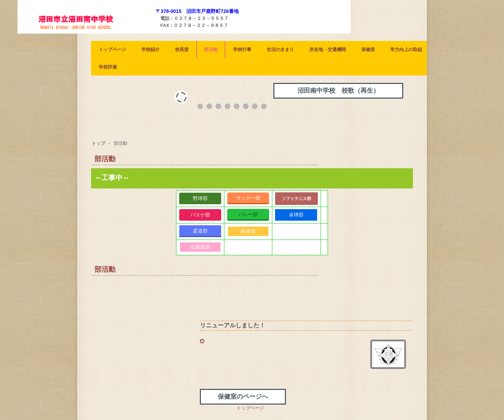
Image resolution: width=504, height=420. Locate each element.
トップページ (112, 49)
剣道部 (248, 231)
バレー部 (248, 214)
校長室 (182, 49)
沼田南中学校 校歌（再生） (338, 91)
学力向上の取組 (406, 49)
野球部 (200, 198)
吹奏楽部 (200, 247)
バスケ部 (200, 215)
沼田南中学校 (87, 32)
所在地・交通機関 (328, 49)
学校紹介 (150, 49)
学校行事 (242, 49)
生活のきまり (280, 49)
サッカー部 (248, 198)
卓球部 (296, 215)
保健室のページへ (243, 397)
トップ (99, 143)
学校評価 (108, 67)
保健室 (368, 49)
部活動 (211, 49)
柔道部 (200, 231)
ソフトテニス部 (296, 199)
